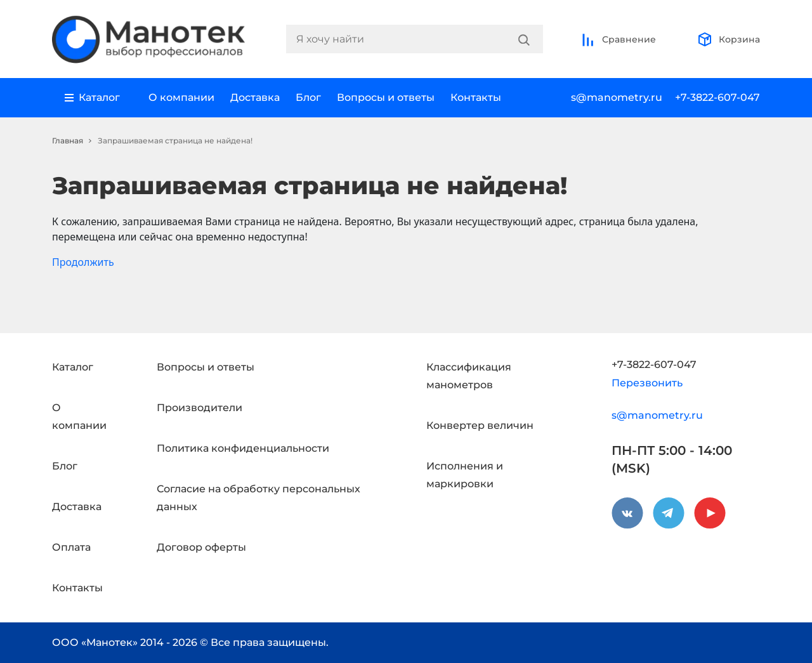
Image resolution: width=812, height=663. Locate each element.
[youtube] (710, 513)
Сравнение (618, 39)
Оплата (71, 547)
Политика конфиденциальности (243, 448)
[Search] (524, 39)
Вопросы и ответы (386, 97)
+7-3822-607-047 (717, 97)
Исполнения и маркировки (465, 475)
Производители (200, 408)
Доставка (255, 97)
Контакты (476, 97)
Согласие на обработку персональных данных (259, 498)
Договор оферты (201, 547)
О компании (181, 97)
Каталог (73, 367)
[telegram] (669, 513)
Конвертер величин (480, 425)
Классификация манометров (469, 376)
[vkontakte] (627, 513)
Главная (68, 141)
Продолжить (83, 262)
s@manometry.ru (617, 97)
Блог (308, 97)
